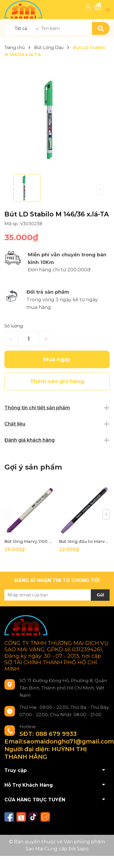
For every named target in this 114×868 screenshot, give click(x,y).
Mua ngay (57, 359)
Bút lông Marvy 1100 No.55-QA (30, 541)
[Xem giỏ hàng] (98, 7)
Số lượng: (14, 326)
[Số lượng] (29, 339)
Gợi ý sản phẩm (33, 467)
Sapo (83, 849)
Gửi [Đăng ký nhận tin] (100, 595)
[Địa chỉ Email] (57, 595)
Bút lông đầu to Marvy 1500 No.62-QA (84, 541)
